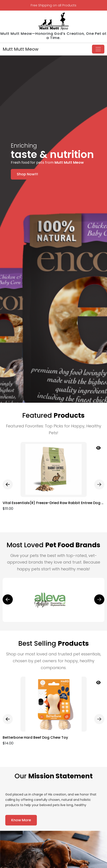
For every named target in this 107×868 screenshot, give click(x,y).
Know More (21, 820)
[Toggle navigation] (98, 49)
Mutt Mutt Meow (21, 49)
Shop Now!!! (27, 174)
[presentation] (8, 484)
